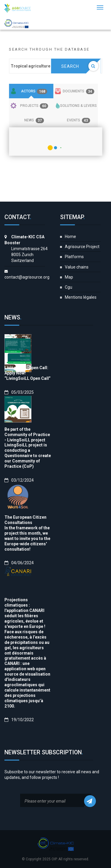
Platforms (74, 257)
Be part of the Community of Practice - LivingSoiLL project (27, 435)
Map (69, 277)
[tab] (31, 91)
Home (70, 237)
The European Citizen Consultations (25, 520)
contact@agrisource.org (27, 277)
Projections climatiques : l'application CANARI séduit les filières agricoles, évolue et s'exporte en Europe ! (25, 613)
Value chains (77, 267)
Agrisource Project (82, 247)
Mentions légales (81, 297)
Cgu (69, 287)
